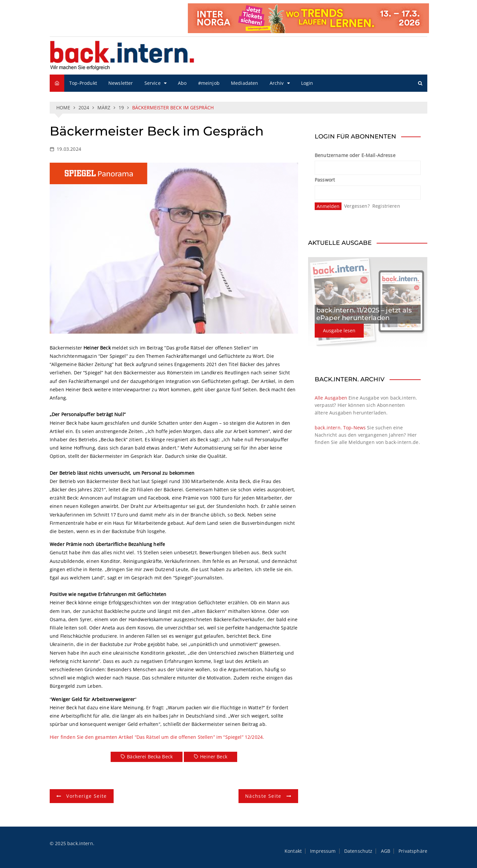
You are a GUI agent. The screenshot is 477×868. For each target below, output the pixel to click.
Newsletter (121, 83)
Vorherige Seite (86, 796)
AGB (386, 851)
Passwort (325, 180)
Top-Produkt (83, 83)
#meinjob (209, 83)
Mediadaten (245, 83)
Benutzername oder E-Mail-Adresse (355, 155)
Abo (182, 83)
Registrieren (386, 206)
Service (153, 83)
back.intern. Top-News (340, 428)
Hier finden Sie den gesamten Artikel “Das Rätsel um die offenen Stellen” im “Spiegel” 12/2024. (157, 737)
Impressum (323, 851)
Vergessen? (357, 206)
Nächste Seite (263, 796)
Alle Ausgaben (331, 398)
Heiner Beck (214, 757)
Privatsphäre (413, 851)
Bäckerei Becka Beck (150, 757)
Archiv (277, 83)
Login (307, 83)
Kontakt (293, 851)
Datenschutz (358, 851)
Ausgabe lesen (339, 330)
